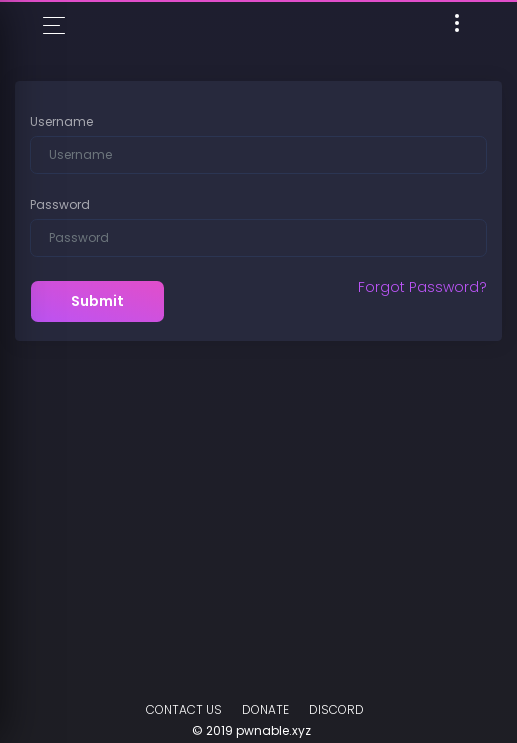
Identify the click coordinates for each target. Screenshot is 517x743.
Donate (265, 709)
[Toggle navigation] (457, 26)
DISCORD (336, 709)
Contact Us (184, 709)
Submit (97, 301)
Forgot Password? (422, 287)
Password (60, 204)
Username (61, 121)
